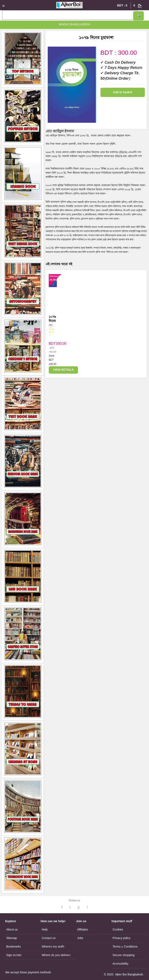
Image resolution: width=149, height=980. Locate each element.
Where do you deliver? (56, 955)
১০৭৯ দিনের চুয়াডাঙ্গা (53, 321)
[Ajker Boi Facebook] (62, 907)
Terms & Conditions (125, 947)
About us (12, 930)
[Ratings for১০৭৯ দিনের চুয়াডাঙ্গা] (53, 335)
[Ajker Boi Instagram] (87, 907)
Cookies (118, 930)
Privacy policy (121, 938)
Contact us (49, 938)
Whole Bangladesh (74, 25)
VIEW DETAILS (63, 370)
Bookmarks (14, 947)
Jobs (80, 938)
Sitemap (12, 938)
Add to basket (123, 92)
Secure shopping (123, 955)
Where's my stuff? (53, 947)
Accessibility (120, 964)
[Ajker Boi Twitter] (70, 907)
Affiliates (83, 930)
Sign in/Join (14, 955)
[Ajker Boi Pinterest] (79, 907)
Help (45, 930)
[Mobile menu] (4, 6)
